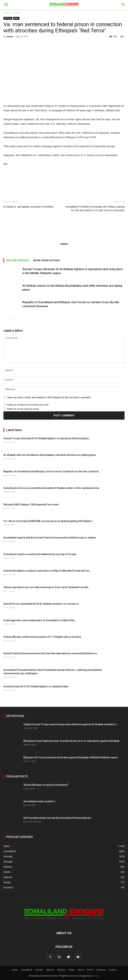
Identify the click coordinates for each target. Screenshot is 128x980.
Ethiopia (17, 13)
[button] (123, 5)
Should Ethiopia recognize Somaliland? (46, 785)
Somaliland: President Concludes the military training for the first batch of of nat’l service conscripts (95, 209)
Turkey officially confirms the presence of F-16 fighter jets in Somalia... (43, 637)
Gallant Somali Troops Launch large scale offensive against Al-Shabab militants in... (71, 724)
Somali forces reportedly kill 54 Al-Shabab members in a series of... (42, 604)
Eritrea (90, 970)
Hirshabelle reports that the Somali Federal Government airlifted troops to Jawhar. (50, 538)
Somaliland (27, 970)
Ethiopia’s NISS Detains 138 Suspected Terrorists (31, 505)
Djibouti (50, 970)
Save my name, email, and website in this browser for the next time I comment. (49, 397)
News (16, 18)
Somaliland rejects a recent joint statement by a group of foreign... (41, 554)
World (81, 970)
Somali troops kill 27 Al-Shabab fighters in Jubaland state (36, 686)
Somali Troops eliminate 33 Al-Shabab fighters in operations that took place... (47, 438)
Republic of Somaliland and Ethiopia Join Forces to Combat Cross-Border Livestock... (52, 471)
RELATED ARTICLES (18, 260)
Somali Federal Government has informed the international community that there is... (51, 653)
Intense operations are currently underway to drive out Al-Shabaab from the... (47, 587)
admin (10, 36)
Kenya (72, 970)
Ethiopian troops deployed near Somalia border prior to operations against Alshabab (71, 741)
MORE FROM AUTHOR (46, 260)
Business (101, 970)
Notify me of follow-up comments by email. (28, 405)
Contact (112, 970)
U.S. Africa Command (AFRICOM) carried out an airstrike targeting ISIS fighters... (49, 521)
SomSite (95, 976)
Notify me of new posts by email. (23, 409)
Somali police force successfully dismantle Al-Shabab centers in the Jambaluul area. (52, 488)
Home (6, 13)
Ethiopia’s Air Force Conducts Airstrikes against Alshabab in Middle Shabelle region (71, 757)
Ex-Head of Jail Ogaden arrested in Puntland (28, 207)
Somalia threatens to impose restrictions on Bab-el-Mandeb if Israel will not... (47, 571)
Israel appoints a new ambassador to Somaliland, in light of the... (40, 620)
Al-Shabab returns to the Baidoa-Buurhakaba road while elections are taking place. (50, 455)
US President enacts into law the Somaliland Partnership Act (57, 818)
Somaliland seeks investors (39, 801)
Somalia (39, 970)
